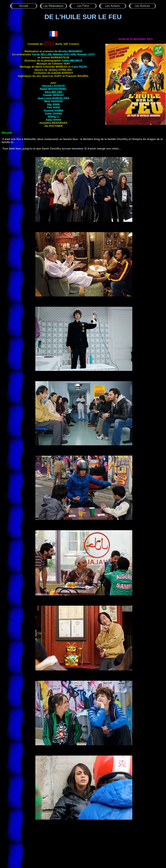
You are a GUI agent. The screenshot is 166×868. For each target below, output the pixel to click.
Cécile (42, 54)
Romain (86, 54)
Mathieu (64, 54)
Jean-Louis (53, 98)
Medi (53, 101)
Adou (53, 120)
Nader (53, 89)
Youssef (53, 111)
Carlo (79, 67)
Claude (54, 95)
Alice (54, 92)
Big (54, 104)
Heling (54, 117)
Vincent (53, 86)
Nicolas (70, 51)
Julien (72, 61)
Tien (53, 107)
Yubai (54, 114)
